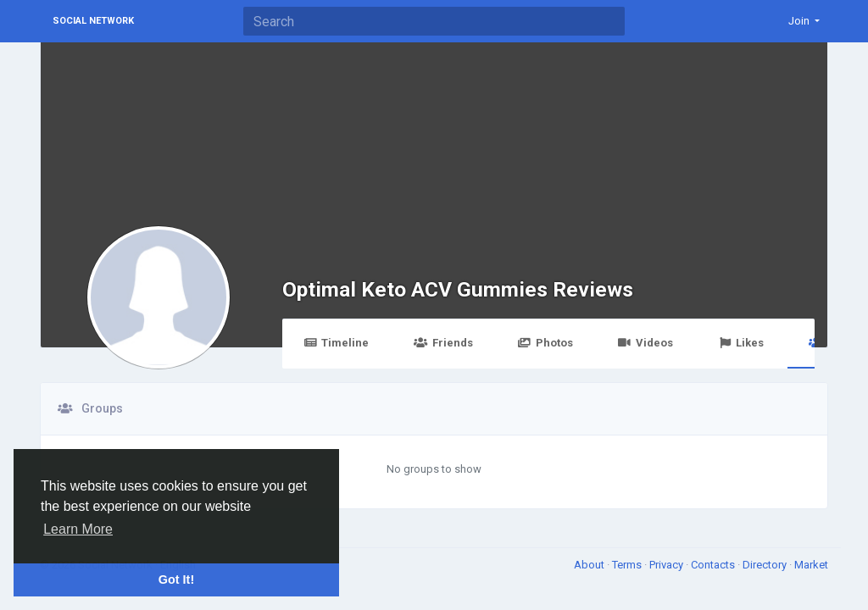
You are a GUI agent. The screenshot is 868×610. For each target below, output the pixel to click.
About (590, 565)
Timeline (336, 343)
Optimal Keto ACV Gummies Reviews (458, 289)
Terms (628, 565)
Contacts (714, 565)
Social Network (93, 21)
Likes (741, 343)
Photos (545, 343)
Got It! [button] (176, 579)
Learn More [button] (78, 529)
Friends (443, 343)
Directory (766, 565)
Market (811, 565)
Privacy (668, 565)
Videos (645, 343)
